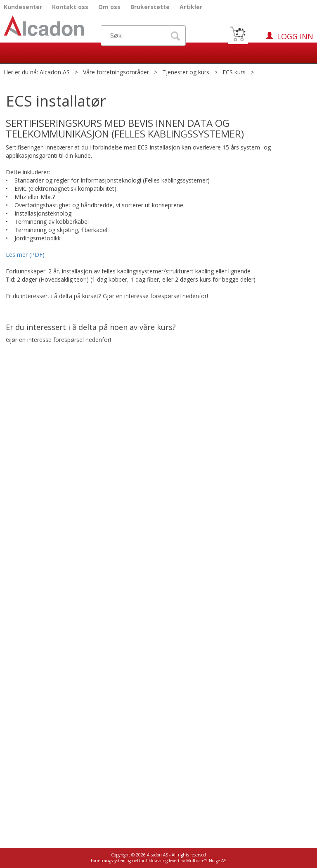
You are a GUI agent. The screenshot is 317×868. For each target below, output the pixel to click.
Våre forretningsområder (116, 72)
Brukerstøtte (150, 7)
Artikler (191, 7)
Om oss (109, 7)
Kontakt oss (70, 7)
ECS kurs (234, 72)
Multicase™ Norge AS (206, 861)
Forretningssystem (108, 861)
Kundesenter (23, 7)
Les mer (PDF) (26, 255)
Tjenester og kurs (186, 72)
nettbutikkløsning (150, 861)
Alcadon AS (55, 72)
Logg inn (295, 36)
